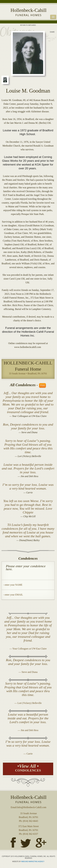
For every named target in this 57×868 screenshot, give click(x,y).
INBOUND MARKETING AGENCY (33, 862)
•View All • (28, 768)
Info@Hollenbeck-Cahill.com (32, 807)
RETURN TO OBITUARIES (28, 25)
